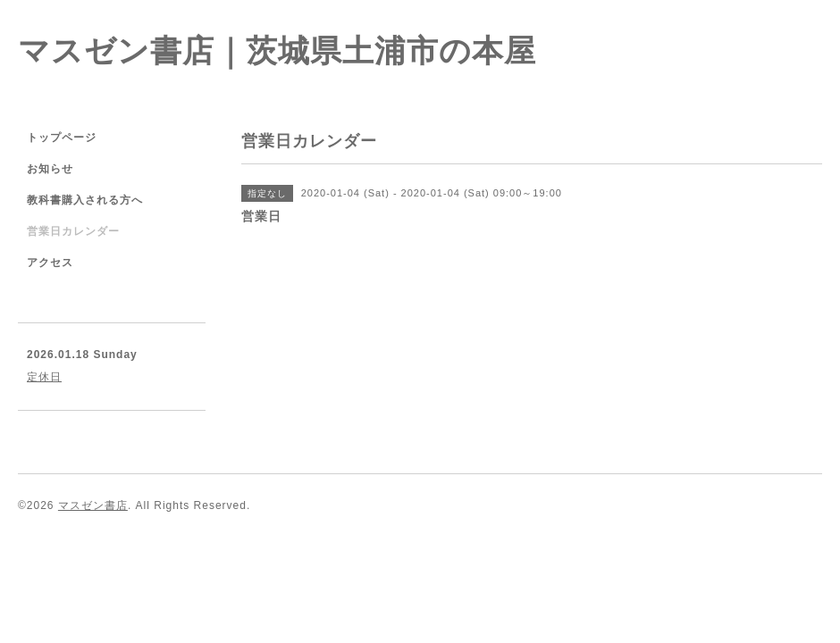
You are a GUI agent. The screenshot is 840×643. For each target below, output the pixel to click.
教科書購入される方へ (85, 200)
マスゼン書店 (93, 505)
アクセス (50, 263)
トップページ (62, 138)
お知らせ (50, 169)
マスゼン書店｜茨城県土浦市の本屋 (277, 50)
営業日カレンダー (73, 231)
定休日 (44, 377)
